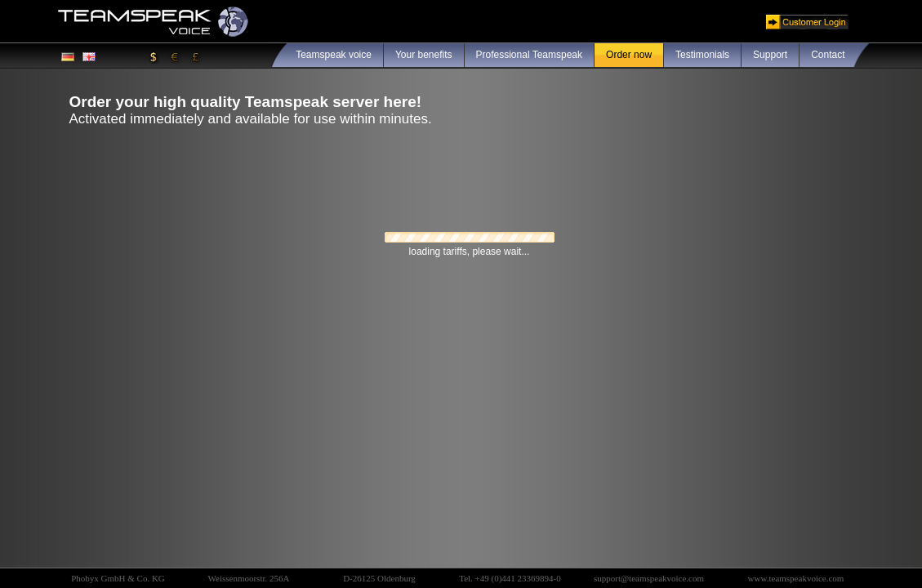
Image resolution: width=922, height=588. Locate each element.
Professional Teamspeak (530, 55)
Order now (629, 55)
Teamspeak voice (334, 55)
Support (770, 55)
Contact (828, 55)
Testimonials (702, 55)
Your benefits (424, 55)
